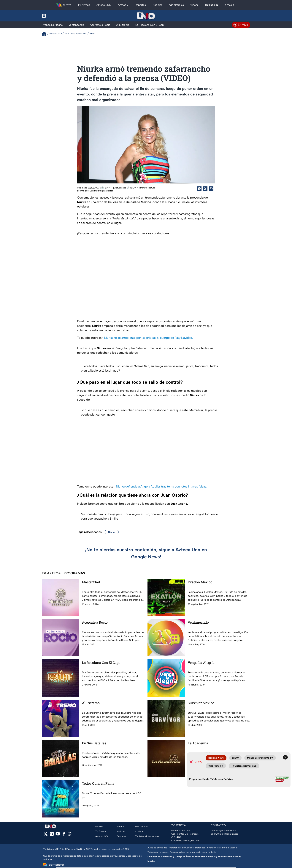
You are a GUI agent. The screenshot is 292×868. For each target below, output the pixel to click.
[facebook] (64, 835)
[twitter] (46, 835)
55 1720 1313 (217, 834)
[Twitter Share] (205, 189)
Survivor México (201, 703)
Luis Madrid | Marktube (101, 191)
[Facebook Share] (199, 189)
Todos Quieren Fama (98, 783)
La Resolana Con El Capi (101, 663)
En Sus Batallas (94, 743)
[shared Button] (211, 189)
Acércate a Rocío (95, 622)
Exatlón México (200, 582)
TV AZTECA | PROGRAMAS (63, 573)
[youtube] (58, 835)
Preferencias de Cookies (181, 848)
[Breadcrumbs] (46, 34)
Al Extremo (91, 703)
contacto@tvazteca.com (223, 831)
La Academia (198, 743)
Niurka (112, 532)
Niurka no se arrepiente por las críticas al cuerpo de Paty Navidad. (149, 338)
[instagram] (52, 835)
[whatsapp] (70, 835)
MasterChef (91, 582)
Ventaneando (198, 622)
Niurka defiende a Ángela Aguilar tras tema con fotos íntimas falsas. (162, 486)
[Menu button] (57, 16)
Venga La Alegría (201, 663)
